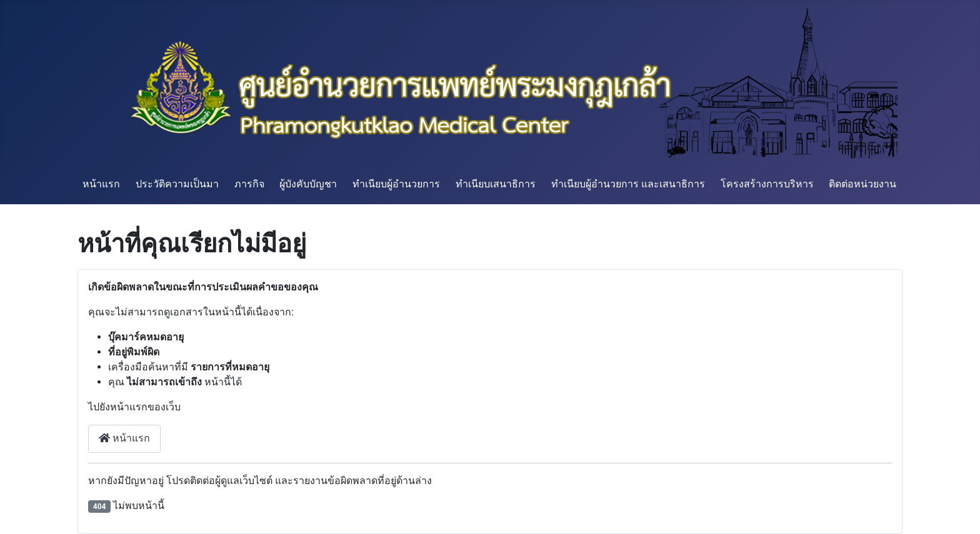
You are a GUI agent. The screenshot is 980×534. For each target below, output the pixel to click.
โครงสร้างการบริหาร (767, 184)
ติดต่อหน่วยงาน (862, 184)
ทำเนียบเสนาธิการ (496, 184)
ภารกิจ (249, 184)
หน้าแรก (101, 184)
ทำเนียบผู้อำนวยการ (396, 184)
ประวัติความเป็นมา (177, 184)
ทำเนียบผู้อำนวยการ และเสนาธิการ (628, 184)
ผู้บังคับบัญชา (308, 184)
